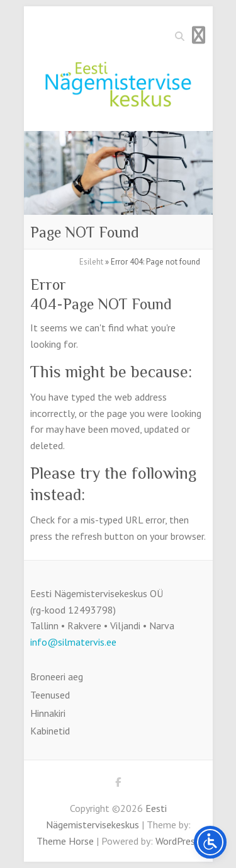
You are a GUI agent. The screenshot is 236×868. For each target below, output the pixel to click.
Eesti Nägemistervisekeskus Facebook (118, 784)
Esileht (91, 262)
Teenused (50, 695)
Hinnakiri (48, 713)
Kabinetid (50, 731)
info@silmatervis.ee (73, 642)
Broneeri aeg (57, 677)
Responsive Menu (199, 35)
